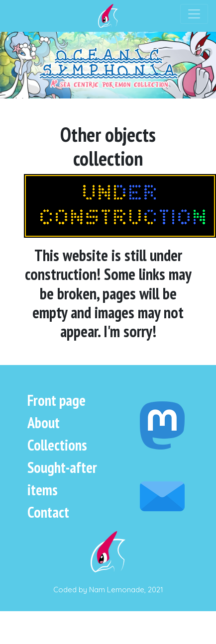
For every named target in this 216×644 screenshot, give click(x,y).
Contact (48, 512)
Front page (56, 400)
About (44, 422)
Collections (57, 445)
